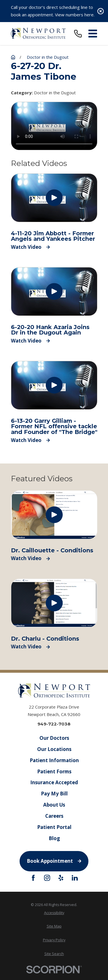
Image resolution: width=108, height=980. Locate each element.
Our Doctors (54, 738)
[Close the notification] (101, 11)
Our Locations (54, 749)
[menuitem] (54, 913)
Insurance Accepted (54, 783)
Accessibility (54, 913)
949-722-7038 (54, 724)
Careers (54, 816)
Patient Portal (54, 827)
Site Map (54, 926)
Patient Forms (54, 771)
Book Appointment (54, 861)
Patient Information (54, 760)
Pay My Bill (54, 794)
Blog (54, 838)
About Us (54, 805)
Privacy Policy (54, 940)
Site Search (54, 954)
